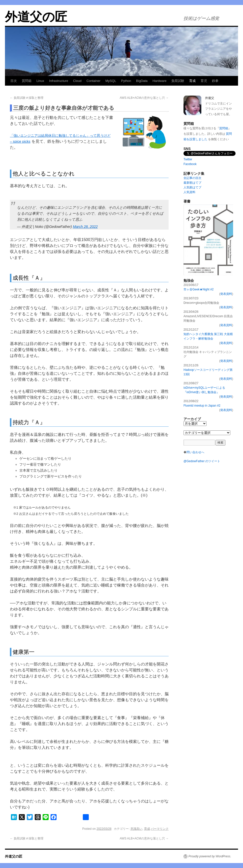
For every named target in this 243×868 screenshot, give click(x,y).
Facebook (190, 164)
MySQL (111, 81)
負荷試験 (178, 81)
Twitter (188, 159)
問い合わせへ (195, 452)
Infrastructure (59, 81)
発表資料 (226, 294)
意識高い (136, 829)
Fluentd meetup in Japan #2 (202, 406)
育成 (192, 81)
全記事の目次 (192, 178)
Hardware (159, 81)
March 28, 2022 (85, 227)
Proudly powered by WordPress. (210, 856)
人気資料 (189, 192)
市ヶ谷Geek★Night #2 (198, 289)
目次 (14, 81)
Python (126, 81)
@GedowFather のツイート (202, 461)
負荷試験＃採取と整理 (27, 98)
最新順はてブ (192, 183)
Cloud (77, 81)
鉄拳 (215, 81)
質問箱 (27, 81)
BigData (142, 81)
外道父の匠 (36, 17)
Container (93, 81)
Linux (40, 81)
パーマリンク (160, 829)
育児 (204, 81)
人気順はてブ (192, 187)
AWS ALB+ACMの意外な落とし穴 (144, 98)
